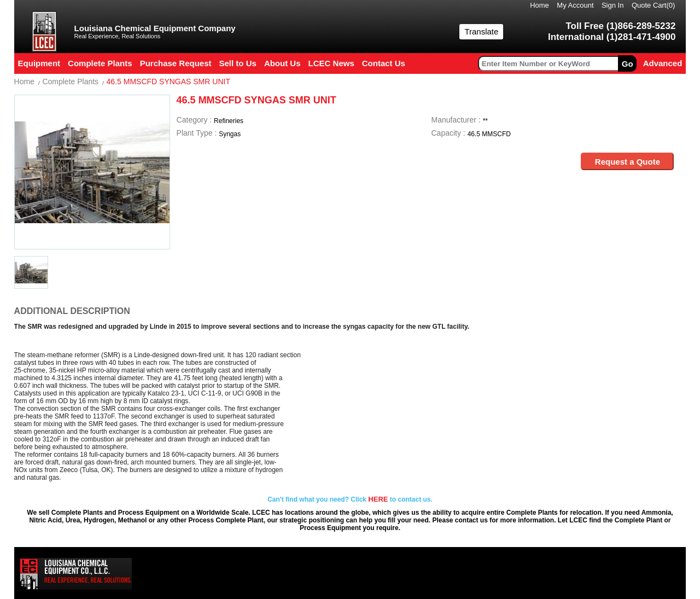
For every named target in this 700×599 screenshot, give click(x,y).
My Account (575, 5)
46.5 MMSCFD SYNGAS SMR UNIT (168, 82)
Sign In (612, 5)
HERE (378, 499)
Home (539, 5)
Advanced (663, 63)
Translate (481, 31)
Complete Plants (70, 82)
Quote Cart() (654, 5)
